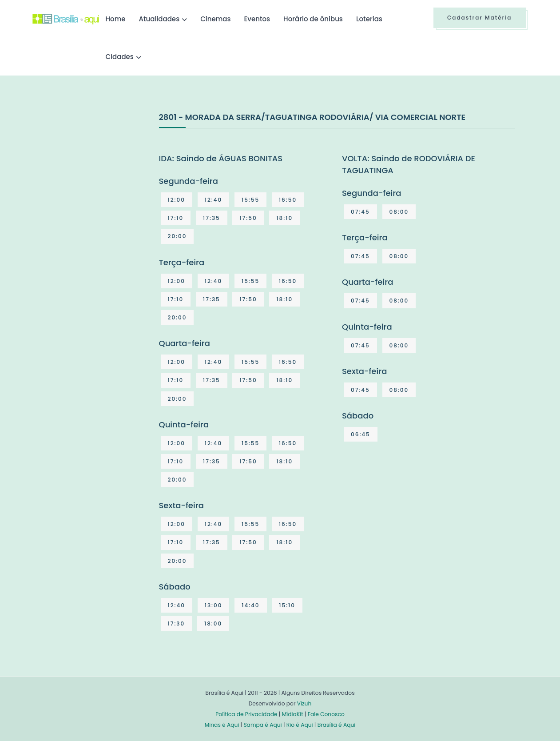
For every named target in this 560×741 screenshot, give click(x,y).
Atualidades (159, 19)
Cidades (120, 57)
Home (116, 19)
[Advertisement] (99, 177)
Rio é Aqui (300, 725)
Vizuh (304, 703)
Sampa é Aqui (262, 725)
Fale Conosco (326, 714)
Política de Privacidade (246, 714)
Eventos (257, 19)
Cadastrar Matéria (480, 18)
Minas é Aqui (222, 725)
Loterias (369, 19)
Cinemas (215, 19)
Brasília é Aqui (337, 725)
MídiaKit (293, 714)
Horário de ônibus (313, 19)
